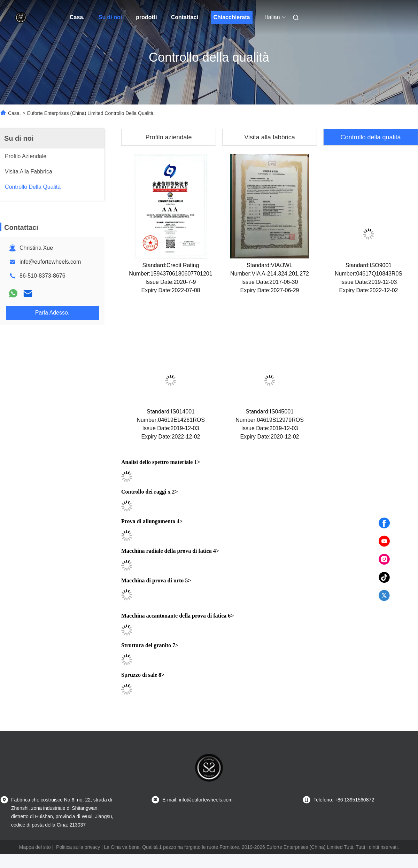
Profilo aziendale (168, 137)
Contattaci (185, 17)
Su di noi (110, 17)
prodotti (146, 17)
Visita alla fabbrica (270, 137)
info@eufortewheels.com (50, 262)
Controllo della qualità (370, 137)
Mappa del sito (35, 847)
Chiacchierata (231, 17)
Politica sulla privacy (78, 847)
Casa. (77, 17)
